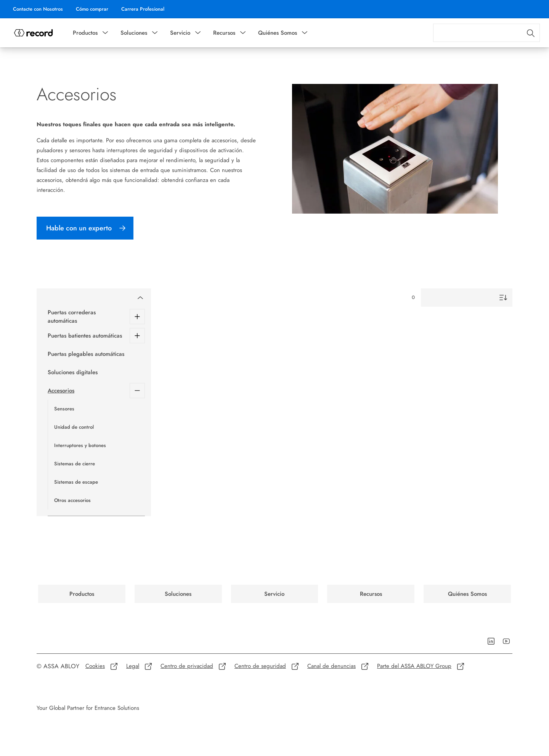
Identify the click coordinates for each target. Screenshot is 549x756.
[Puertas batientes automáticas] (137, 336)
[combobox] (486, 33)
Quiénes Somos (278, 33)
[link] (38, 9)
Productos (85, 33)
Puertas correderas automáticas (72, 317)
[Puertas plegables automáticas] (96, 354)
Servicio (180, 33)
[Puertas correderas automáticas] (137, 317)
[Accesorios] (137, 391)
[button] (105, 33)
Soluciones (134, 33)
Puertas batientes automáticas (85, 336)
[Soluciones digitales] (96, 372)
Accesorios (61, 391)
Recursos (224, 33)
